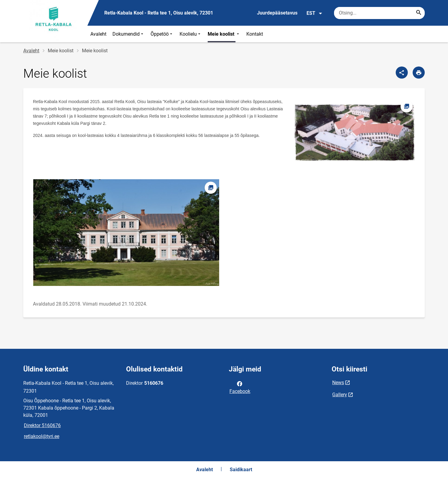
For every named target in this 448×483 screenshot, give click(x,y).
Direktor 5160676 (42, 425)
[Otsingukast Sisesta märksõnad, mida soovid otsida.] (379, 13)
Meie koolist (224, 34)
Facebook (240, 387)
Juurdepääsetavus (277, 13)
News (338, 383)
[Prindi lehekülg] (419, 73)
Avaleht (98, 34)
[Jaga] (402, 73)
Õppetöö (162, 34)
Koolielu (191, 34)
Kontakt (255, 34)
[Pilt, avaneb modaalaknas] (355, 133)
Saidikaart (241, 470)
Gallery (340, 395)
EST (315, 13)
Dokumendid (128, 34)
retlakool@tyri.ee (42, 436)
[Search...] (419, 13)
